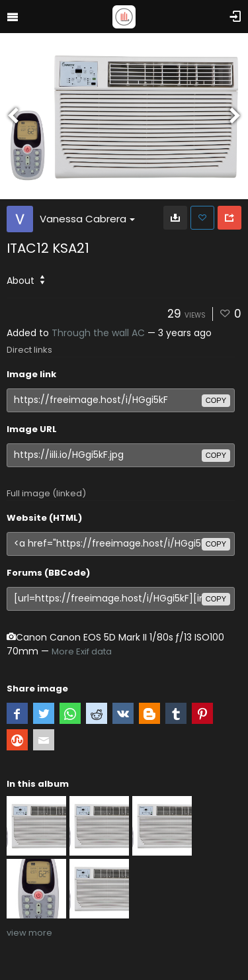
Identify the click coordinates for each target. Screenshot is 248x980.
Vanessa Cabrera (87, 219)
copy (216, 400)
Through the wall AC (98, 333)
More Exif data (82, 651)
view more (29, 933)
